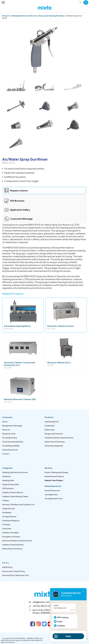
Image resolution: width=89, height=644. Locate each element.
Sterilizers (6, 476)
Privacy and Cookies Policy (14, 571)
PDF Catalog (63, 617)
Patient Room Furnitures (55, 442)
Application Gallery (20, 210)
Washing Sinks (8, 480)
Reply (68, 636)
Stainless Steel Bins (10, 532)
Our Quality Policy (10, 438)
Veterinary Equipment (54, 446)
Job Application (51, 494)
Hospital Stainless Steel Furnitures (59, 438)
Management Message (12, 426)
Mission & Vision (9, 434)
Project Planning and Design (56, 472)
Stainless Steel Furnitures (13, 545)
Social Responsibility (11, 446)
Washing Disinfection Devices (24, 16)
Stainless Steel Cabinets (13, 492)
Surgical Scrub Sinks (11, 484)
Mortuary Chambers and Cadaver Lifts (18, 504)
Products (6, 16)
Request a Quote (19, 190)
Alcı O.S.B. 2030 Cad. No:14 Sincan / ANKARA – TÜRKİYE (47, 611)
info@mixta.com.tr (42, 602)
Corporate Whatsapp (21, 219)
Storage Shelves (9, 516)
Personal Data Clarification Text (15, 575)
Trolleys (6, 500)
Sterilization (50, 426)
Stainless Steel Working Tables (15, 496)
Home (5, 422)
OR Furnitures (8, 488)
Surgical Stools (9, 508)
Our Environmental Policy (13, 442)
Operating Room (52, 422)
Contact (6, 454)
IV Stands (6, 524)
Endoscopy (50, 430)
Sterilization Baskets (11, 520)
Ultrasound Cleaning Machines (51, 16)
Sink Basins (7, 512)
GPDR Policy (7, 567)
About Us (6, 430)
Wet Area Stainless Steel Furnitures (17, 541)
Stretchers (7, 528)
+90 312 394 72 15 (41, 606)
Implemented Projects (54, 476)
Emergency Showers (11, 537)
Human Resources (10, 450)
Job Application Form (54, 498)
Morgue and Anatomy (54, 434)
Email (60, 621)
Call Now (61, 626)
